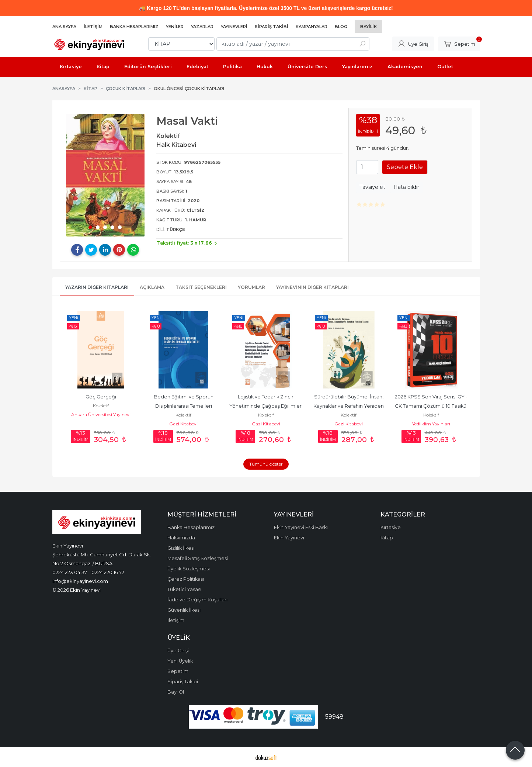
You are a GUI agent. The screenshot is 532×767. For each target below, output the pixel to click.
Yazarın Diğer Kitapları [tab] (97, 287)
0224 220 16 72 (108, 572)
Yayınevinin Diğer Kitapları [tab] (312, 287)
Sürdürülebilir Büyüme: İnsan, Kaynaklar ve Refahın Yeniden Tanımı (349, 406)
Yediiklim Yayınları (431, 424)
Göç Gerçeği (101, 397)
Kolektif (101, 406)
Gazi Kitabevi (183, 424)
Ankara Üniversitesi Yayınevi (101, 414)
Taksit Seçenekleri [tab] (201, 287)
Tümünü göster (266, 464)
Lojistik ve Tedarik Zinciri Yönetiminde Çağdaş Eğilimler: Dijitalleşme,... (267, 406)
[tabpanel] (105, 175)
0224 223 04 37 (70, 572)
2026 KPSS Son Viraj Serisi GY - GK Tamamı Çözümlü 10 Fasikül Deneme (432, 406)
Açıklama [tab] (152, 287)
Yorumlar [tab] (251, 287)
